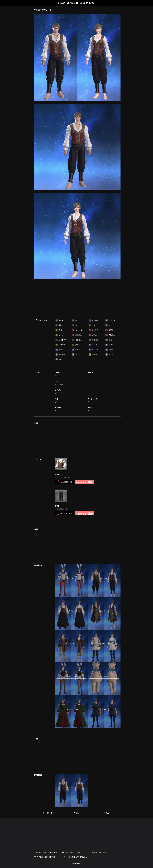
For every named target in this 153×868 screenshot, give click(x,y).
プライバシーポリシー (98, 853)
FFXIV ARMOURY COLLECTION (77, 3)
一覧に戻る (48, 813)
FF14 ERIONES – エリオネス (73, 853)
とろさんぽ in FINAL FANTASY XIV (75, 857)
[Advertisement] (77, 297)
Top (106, 813)
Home (77, 813)
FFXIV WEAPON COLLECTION (45, 857)
